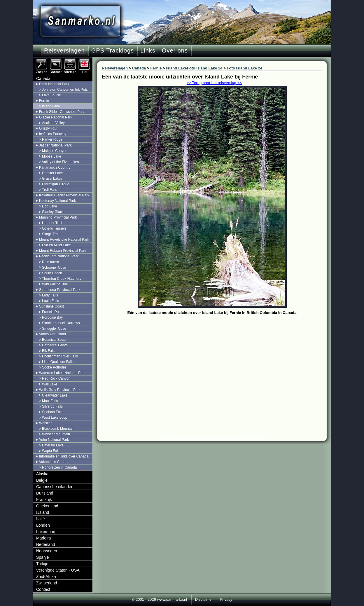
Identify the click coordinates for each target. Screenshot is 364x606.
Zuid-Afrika (46, 577)
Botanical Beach (55, 340)
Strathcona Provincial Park (60, 290)
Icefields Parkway (53, 134)
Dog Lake (49, 206)
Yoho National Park (54, 440)
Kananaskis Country (55, 167)
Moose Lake (51, 156)
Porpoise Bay (52, 317)
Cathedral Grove (55, 345)
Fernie (44, 101)
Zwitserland (47, 583)
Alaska (42, 474)
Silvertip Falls (52, 406)
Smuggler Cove (54, 329)
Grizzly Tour (48, 128)
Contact (43, 589)
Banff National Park (54, 84)
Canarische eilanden (55, 487)
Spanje (43, 557)
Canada (43, 78)
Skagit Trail (51, 234)
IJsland (43, 512)
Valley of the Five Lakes (61, 162)
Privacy (226, 599)
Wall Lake (50, 384)
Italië (41, 519)
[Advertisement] (216, 360)
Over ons (175, 50)
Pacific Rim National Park (59, 256)
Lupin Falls (50, 301)
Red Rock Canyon (56, 378)
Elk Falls (49, 351)
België (42, 480)
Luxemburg (46, 532)
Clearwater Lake (55, 395)
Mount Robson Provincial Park (63, 251)
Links (148, 50)
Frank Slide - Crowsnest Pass (62, 112)
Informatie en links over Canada (64, 456)
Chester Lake (52, 173)
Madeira (44, 538)
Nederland (46, 544)
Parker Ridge (52, 139)
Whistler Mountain (56, 434)
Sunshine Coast (51, 306)
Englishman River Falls (60, 356)
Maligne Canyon (55, 151)
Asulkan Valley (53, 123)
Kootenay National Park (57, 201)
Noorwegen (47, 551)
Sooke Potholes (54, 367)
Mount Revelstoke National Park (64, 240)
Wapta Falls (51, 451)
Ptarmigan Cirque (56, 184)
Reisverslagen (64, 50)
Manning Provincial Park (58, 217)
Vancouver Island (52, 334)
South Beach (52, 273)
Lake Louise (51, 95)
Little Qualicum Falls (58, 362)
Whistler (45, 423)
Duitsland (45, 493)
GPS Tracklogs (113, 50)
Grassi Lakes (52, 179)
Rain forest (50, 262)
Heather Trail (52, 223)
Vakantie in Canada (54, 462)
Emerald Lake (53, 445)
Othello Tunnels (54, 228)
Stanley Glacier (54, 212)
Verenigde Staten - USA (58, 570)
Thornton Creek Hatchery (62, 279)
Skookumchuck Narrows (61, 323)
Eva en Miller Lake (56, 245)
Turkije (42, 564)
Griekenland (47, 506)
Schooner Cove (54, 268)
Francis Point (52, 312)
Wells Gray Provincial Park (60, 390)
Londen (43, 525)
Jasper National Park (55, 145)
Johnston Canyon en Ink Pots (65, 90)
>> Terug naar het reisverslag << (214, 83)
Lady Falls (50, 295)
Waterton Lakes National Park (62, 373)
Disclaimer (204, 599)
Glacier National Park (56, 117)
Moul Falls (50, 401)
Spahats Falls (53, 412)
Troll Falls (50, 190)
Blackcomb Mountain (58, 429)
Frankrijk (44, 500)
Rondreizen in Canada (59, 467)
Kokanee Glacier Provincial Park (64, 195)
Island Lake (51, 106)
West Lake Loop (55, 418)
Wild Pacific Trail (55, 284)
